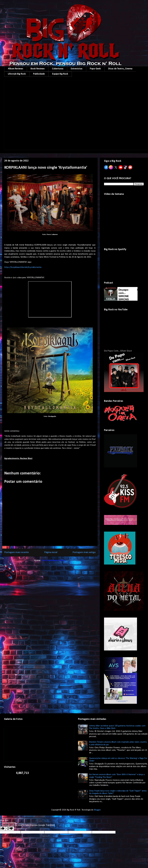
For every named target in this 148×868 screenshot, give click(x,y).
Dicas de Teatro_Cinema (120, 69)
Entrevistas (77, 69)
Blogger (97, 810)
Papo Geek (95, 69)
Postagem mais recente (17, 552)
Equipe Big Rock (60, 74)
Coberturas (58, 69)
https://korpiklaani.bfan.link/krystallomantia (23, 267)
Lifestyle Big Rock (17, 74)
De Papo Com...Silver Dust (118, 351)
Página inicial (51, 552)
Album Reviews (16, 69)
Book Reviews (38, 69)
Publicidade (39, 74)
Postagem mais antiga (84, 552)
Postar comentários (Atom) (53, 561)
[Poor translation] (10, 829)
